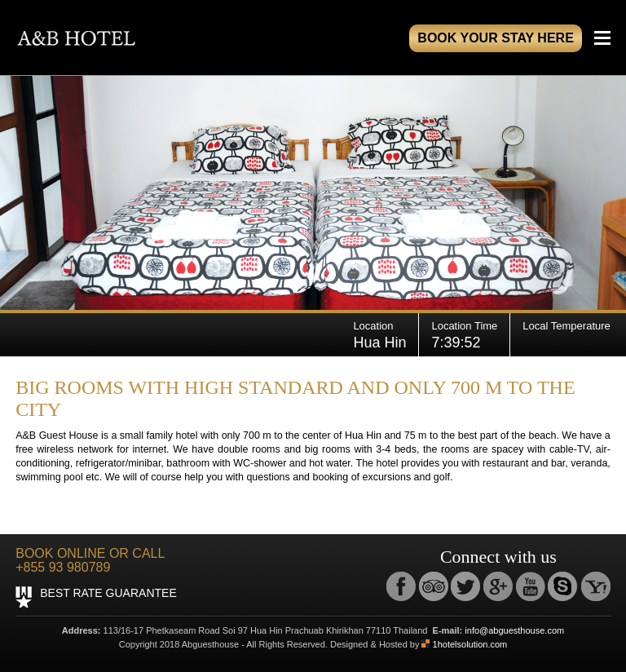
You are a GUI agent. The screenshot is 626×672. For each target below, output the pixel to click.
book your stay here (495, 38)
